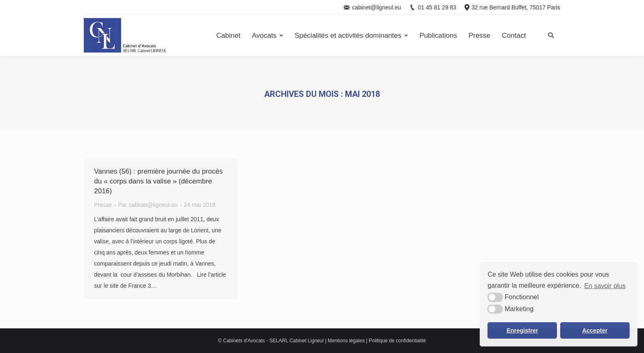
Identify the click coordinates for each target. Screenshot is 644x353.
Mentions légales (346, 341)
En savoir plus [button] (605, 286)
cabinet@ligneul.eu (376, 7)
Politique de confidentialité (397, 341)
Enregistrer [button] (522, 330)
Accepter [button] (595, 330)
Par (148, 205)
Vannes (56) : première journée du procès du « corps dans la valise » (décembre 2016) (158, 181)
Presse (103, 205)
